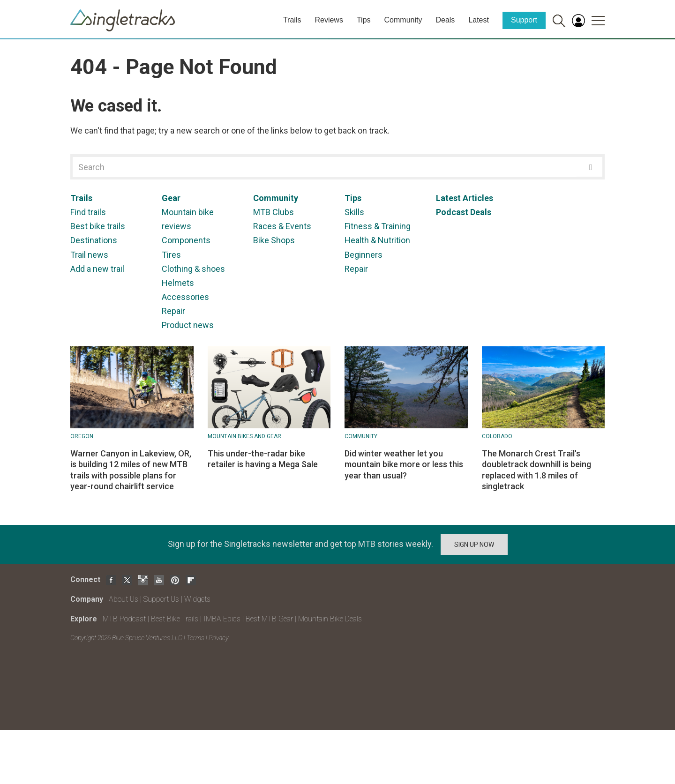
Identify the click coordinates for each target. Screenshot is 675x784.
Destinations (94, 240)
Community (403, 20)
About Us (124, 599)
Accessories (185, 297)
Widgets (197, 599)
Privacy (218, 638)
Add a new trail (97, 269)
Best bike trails (98, 226)
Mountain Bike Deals (330, 619)
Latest (479, 20)
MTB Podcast (124, 619)
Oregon (82, 436)
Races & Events (282, 226)
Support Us (161, 599)
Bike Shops (274, 240)
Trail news (89, 255)
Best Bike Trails (175, 619)
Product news (188, 325)
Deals (445, 20)
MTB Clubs (274, 212)
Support (524, 20)
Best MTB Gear (269, 619)
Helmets (178, 283)
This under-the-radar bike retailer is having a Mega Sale (263, 459)
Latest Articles (465, 198)
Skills (354, 212)
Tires (171, 255)
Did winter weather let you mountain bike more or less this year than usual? (404, 464)
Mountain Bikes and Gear (244, 436)
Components (186, 240)
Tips (364, 20)
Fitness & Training (378, 226)
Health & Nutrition (377, 240)
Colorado (497, 436)
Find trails (88, 212)
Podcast (452, 212)
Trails (292, 20)
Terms (195, 638)
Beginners (364, 255)
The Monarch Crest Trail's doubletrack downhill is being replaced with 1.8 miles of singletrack (536, 470)
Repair (173, 311)
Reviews (329, 20)
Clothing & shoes (193, 269)
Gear (171, 198)
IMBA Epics (222, 619)
